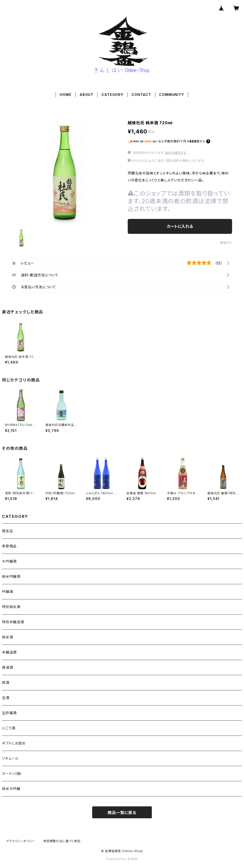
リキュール (10, 758)
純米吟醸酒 (11, 576)
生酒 (6, 698)
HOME (65, 95)
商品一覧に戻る (122, 813)
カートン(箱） (12, 773)
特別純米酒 (11, 607)
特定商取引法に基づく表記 (62, 841)
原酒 (6, 682)
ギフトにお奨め (14, 743)
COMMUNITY (171, 95)
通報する (226, 243)
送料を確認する (176, 153)
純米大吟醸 (11, 789)
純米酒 (7, 637)
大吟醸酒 (9, 561)
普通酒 (7, 667)
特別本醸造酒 (13, 622)
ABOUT (86, 95)
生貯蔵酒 (9, 713)
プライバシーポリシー (21, 841)
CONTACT (141, 95)
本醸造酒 (9, 652)
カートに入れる (180, 226)
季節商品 (9, 546)
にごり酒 (9, 728)
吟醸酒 (7, 592)
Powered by (122, 859)
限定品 (7, 531)
